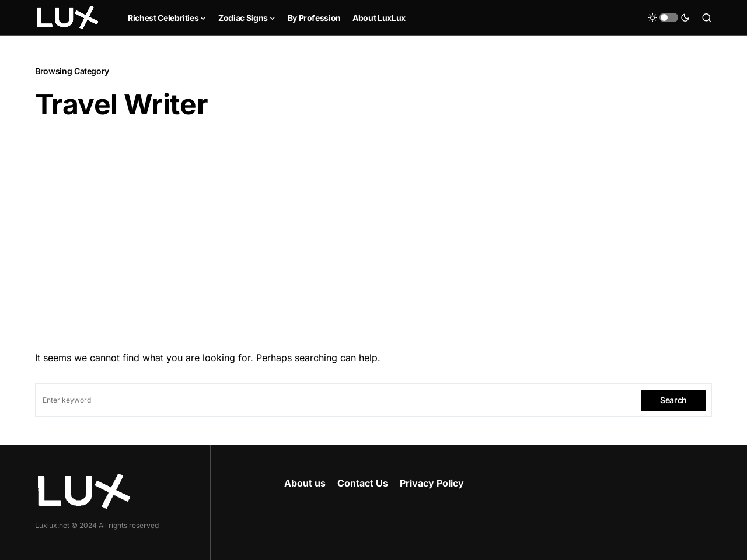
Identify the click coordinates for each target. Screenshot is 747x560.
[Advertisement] (373, 232)
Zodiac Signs (243, 18)
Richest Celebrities (163, 18)
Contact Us (363, 483)
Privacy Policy (432, 483)
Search (673, 400)
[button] (669, 17)
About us (305, 483)
